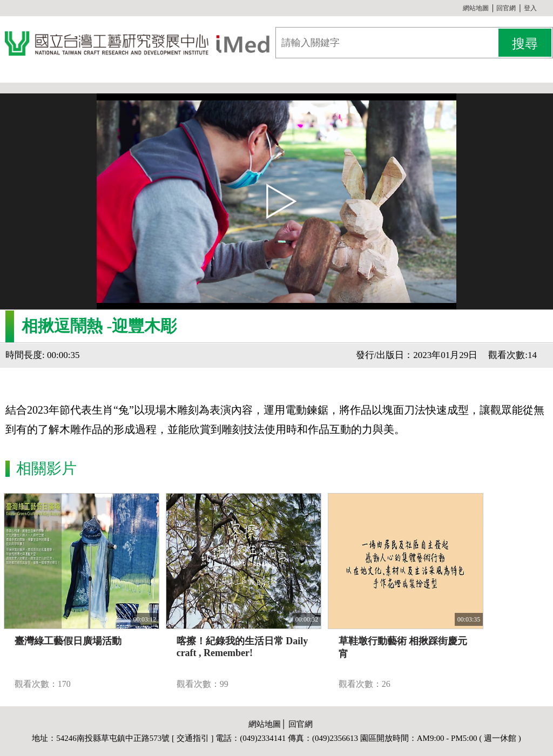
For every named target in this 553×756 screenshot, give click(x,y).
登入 (530, 8)
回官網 (506, 8)
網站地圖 (476, 8)
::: (458, 8)
